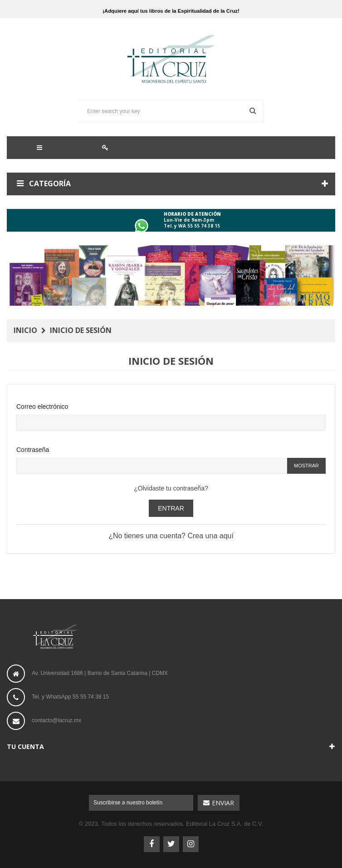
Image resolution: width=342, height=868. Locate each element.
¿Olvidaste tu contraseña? (171, 488)
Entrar (171, 508)
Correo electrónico (42, 407)
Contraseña (33, 450)
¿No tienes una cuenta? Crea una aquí (171, 536)
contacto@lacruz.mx (56, 720)
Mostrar (306, 466)
